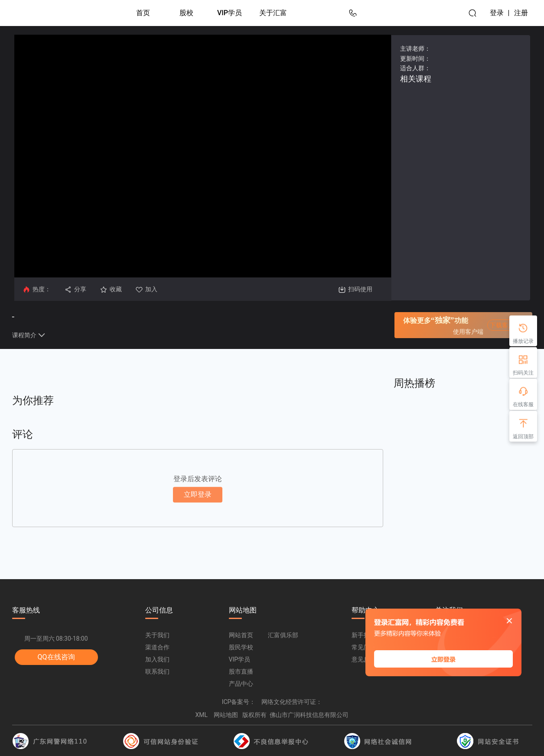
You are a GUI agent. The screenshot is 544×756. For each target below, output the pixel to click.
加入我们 (157, 659)
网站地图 (226, 715)
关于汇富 (273, 13)
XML (202, 715)
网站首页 (241, 635)
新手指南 (364, 635)
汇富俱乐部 (283, 635)
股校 (186, 13)
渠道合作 (157, 647)
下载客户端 (505, 325)
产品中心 (241, 684)
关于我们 (157, 635)
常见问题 (364, 647)
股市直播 (241, 671)
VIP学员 (230, 13)
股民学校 (241, 647)
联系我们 (157, 671)
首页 (143, 13)
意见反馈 (364, 659)
